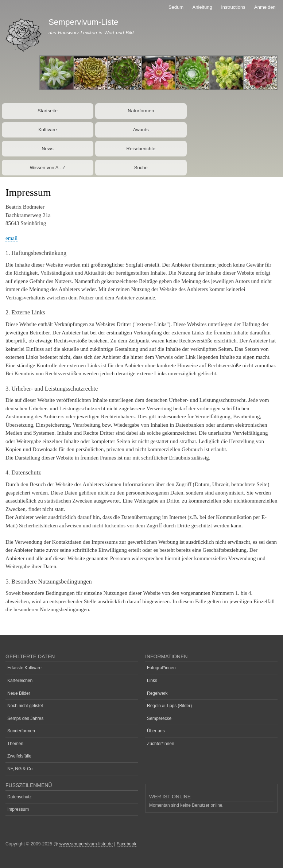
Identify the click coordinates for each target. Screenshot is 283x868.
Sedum (176, 7)
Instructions (233, 7)
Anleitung (202, 7)
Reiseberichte (141, 149)
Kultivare (48, 130)
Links (152, 681)
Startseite (48, 111)
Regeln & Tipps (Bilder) (169, 706)
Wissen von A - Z (48, 168)
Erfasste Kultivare (24, 668)
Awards (141, 130)
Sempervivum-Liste (84, 22)
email (11, 238)
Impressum (18, 809)
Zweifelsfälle (19, 756)
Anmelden (265, 7)
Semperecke (159, 718)
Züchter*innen (161, 744)
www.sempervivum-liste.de (86, 844)
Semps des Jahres (25, 718)
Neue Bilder (19, 693)
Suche (141, 168)
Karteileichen (20, 681)
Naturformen (141, 111)
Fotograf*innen (161, 668)
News (48, 149)
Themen (15, 744)
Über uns (156, 731)
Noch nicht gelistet (25, 706)
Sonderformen (21, 731)
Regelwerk (157, 693)
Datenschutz (20, 797)
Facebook (127, 844)
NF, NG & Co (20, 769)
